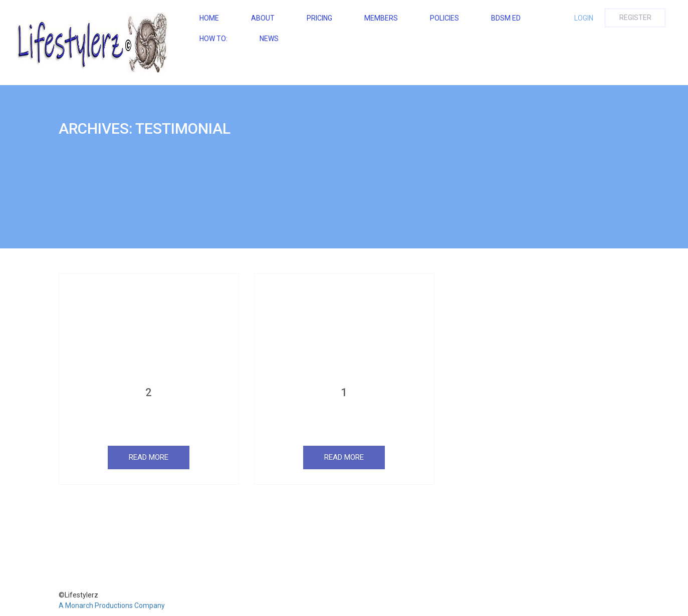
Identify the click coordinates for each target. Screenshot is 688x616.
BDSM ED (506, 18)
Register (635, 18)
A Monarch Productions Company (112, 605)
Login (584, 18)
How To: (213, 39)
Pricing (319, 18)
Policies (444, 18)
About (263, 18)
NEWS (269, 39)
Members (381, 18)
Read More (149, 457)
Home (209, 18)
